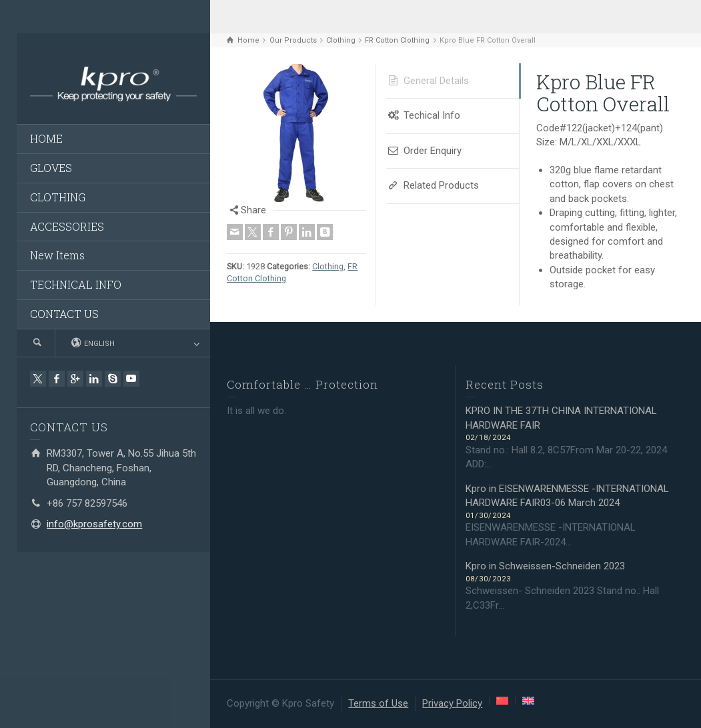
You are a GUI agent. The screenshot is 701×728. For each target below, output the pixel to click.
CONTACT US (64, 314)
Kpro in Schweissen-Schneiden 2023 (545, 566)
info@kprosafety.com (94, 524)
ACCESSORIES (67, 226)
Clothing (328, 266)
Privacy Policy (452, 703)
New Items (57, 255)
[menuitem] (502, 701)
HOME (46, 138)
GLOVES (51, 168)
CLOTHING (58, 197)
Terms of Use (378, 703)
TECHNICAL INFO (76, 284)
